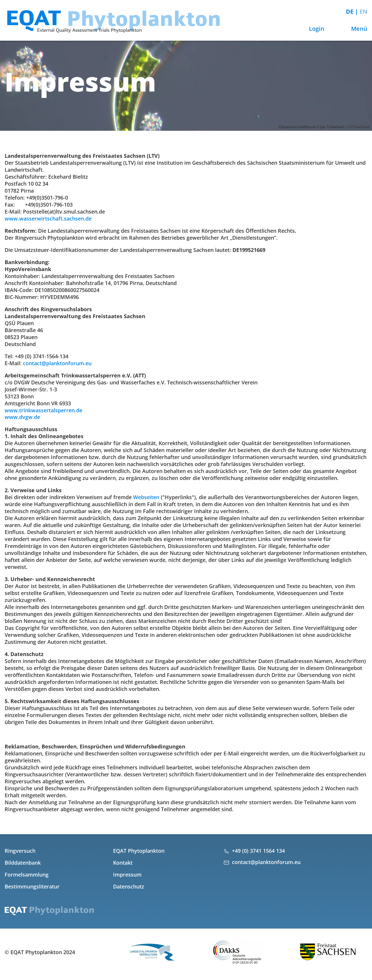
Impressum (127, 875)
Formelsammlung (27, 875)
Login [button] (311, 29)
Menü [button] (354, 29)
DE (350, 11)
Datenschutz (129, 886)
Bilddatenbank (23, 863)
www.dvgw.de (22, 417)
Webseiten (146, 497)
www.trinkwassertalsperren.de (43, 410)
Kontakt (123, 863)
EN (363, 11)
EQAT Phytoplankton (139, 851)
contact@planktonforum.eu (57, 363)
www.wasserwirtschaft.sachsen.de (48, 218)
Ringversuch (20, 851)
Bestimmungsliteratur (32, 886)
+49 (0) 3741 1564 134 (258, 851)
